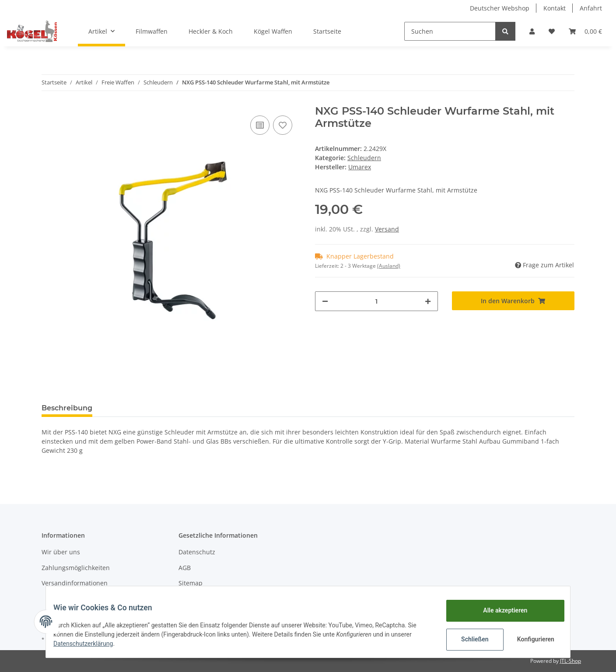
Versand (387, 229)
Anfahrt (591, 8)
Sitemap (191, 583)
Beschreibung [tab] (67, 408)
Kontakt (555, 8)
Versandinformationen (75, 583)
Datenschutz (197, 552)
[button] (532, 31)
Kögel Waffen (273, 31)
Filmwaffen (152, 31)
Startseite (327, 31)
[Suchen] (450, 31)
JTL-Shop (570, 661)
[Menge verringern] (325, 301)
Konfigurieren (530, 639)
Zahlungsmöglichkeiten (76, 568)
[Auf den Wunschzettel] (283, 125)
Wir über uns (61, 552)
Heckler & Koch (211, 31)
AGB (185, 568)
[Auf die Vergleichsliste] (260, 125)
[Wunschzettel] (552, 31)
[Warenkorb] (585, 31)
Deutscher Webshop (500, 8)
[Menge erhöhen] (428, 301)
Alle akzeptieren (499, 610)
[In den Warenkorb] (513, 301)
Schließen (468, 639)
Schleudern (364, 158)
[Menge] (376, 301)
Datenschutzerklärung (90, 644)
